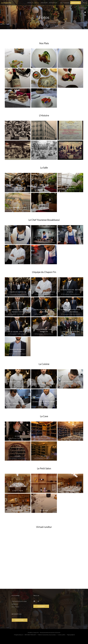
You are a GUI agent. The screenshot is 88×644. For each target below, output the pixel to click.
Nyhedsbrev (41, 606)
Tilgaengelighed (71, 635)
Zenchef (58, 633)
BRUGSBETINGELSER (31, 635)
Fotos (37, 3)
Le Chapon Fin (6, 3)
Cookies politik (62, 635)
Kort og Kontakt (65, 3)
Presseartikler (53, 3)
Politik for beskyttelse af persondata (48, 635)
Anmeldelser (44, 3)
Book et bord (76, 3)
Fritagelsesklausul (19, 635)
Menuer (30, 3)
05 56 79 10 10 (15, 607)
